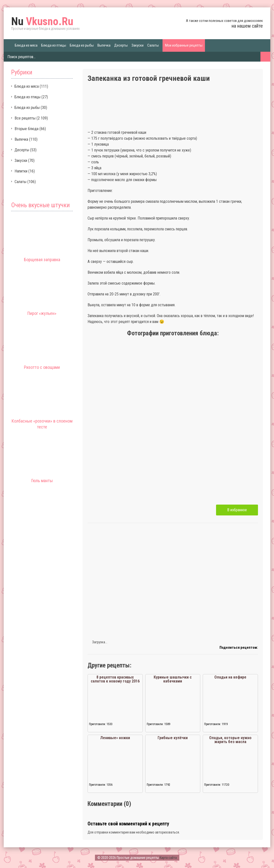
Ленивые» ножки (115, 738)
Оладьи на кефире (230, 677)
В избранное (237, 510)
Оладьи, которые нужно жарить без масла (230, 740)
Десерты (121, 45)
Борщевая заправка (42, 260)
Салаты (153, 45)
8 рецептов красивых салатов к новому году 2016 (115, 679)
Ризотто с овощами (42, 367)
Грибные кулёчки (173, 738)
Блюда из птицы (54, 45)
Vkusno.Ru (42, 21)
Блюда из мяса (26, 45)
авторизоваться (167, 832)
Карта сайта (168, 858)
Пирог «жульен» (42, 313)
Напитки (21, 171)
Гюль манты (42, 481)
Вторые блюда (27, 129)
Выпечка (104, 45)
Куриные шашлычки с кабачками (173, 679)
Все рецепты (25, 118)
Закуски (137, 45)
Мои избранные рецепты (184, 45)
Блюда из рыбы (82, 45)
